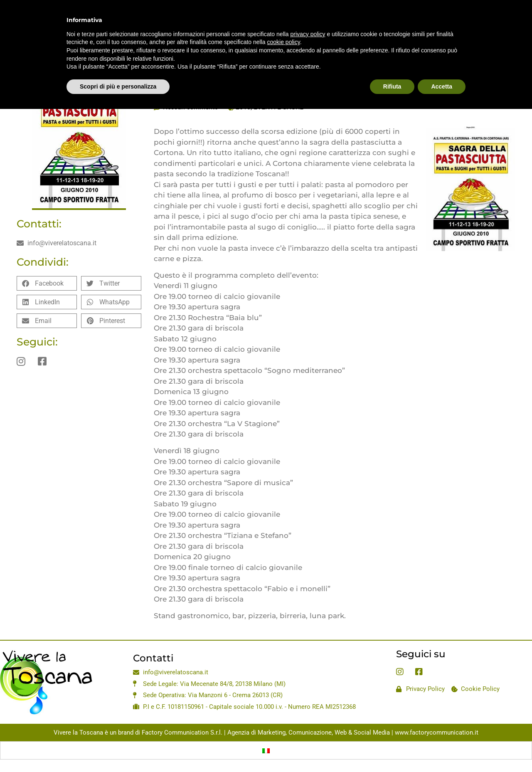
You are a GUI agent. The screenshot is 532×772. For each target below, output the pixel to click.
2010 (243, 107)
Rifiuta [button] (392, 67)
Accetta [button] (442, 67)
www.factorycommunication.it (437, 733)
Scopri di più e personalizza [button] (118, 67)
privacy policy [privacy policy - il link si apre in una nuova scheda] (308, 15)
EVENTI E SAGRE (278, 107)
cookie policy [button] (284, 23)
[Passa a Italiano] (266, 750)
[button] (47, 283)
